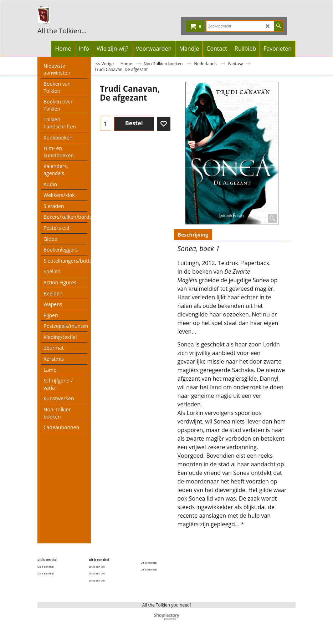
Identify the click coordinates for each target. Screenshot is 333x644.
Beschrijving (193, 235)
